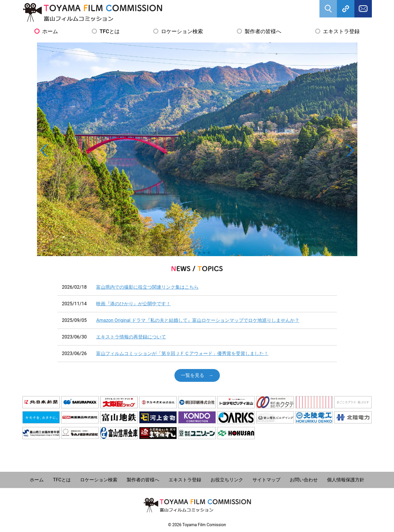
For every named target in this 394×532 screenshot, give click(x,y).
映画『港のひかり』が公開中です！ (133, 304)
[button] (44, 150)
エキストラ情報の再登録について (131, 337)
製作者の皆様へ (263, 31)
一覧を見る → (197, 375)
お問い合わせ (304, 480)
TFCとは (110, 31)
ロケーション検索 (182, 31)
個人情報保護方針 (346, 480)
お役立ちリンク (227, 480)
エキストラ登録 (341, 31)
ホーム (50, 31)
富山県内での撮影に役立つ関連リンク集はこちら (147, 287)
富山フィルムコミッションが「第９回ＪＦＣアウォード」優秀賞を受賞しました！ (182, 353)
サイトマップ (266, 480)
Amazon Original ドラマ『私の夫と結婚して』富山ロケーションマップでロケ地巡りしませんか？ (198, 320)
